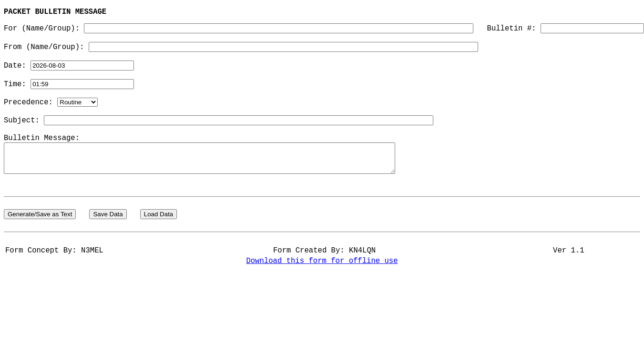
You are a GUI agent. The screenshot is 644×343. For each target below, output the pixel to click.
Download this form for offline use (322, 300)
